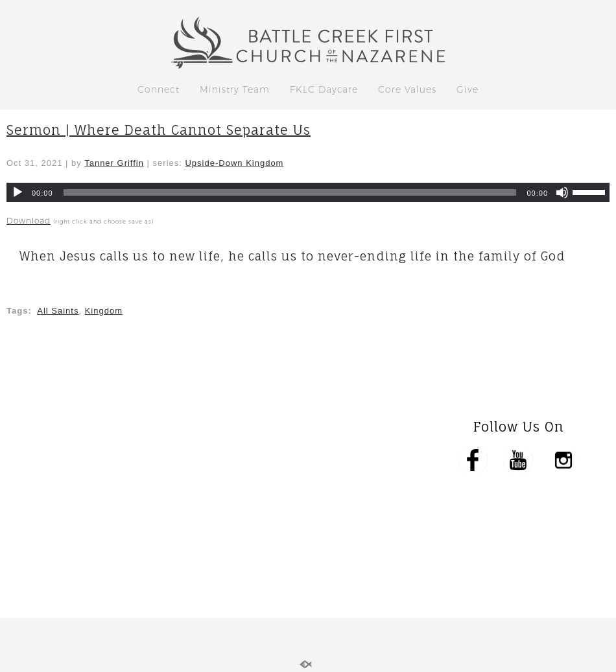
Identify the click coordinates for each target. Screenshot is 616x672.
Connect (159, 89)
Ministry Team (235, 89)
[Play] (18, 192)
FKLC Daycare (324, 89)
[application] (308, 192)
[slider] (290, 192)
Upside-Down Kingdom (234, 163)
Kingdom (104, 311)
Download (29, 221)
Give (468, 89)
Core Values (407, 89)
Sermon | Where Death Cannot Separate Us (159, 130)
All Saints (58, 311)
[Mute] (562, 192)
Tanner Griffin (114, 163)
